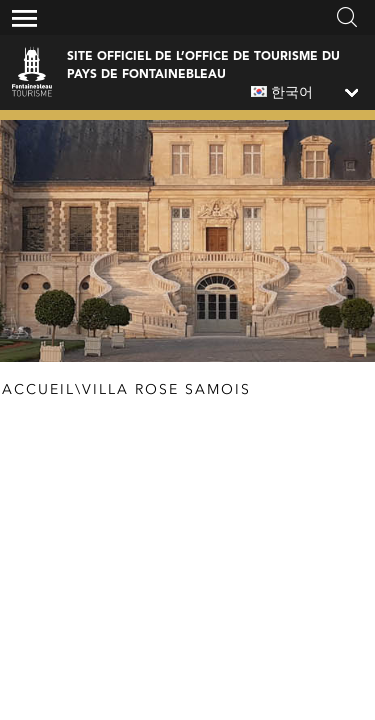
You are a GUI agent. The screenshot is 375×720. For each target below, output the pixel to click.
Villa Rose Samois (166, 390)
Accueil (38, 390)
